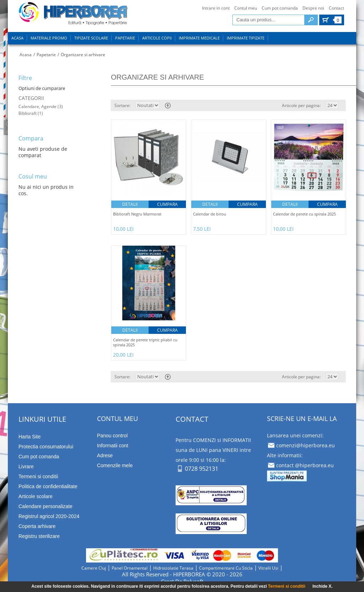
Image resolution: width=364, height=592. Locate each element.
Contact (336, 8)
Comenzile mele (115, 465)
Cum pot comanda (280, 8)
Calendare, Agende (38, 106)
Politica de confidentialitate (48, 486)
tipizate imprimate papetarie (73, 15)
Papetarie (46, 55)
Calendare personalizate (45, 506)
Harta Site (30, 437)
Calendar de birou (210, 214)
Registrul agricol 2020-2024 (49, 516)
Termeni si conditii (38, 476)
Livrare (26, 466)
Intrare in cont (216, 8)
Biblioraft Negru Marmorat (137, 214)
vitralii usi (268, 568)
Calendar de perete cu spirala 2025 (304, 214)
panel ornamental (130, 568)
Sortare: (122, 105)
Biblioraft (28, 113)
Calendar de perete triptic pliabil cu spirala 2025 (145, 342)
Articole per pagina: (301, 105)
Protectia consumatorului (46, 447)
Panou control (112, 436)
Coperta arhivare (37, 526)
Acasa (26, 55)
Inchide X (322, 586)
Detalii (130, 204)
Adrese (105, 455)
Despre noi (313, 8)
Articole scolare (36, 496)
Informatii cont (113, 446)
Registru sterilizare (39, 536)
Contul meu (246, 8)
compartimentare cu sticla (226, 568)
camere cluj (94, 568)
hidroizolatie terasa (173, 568)
